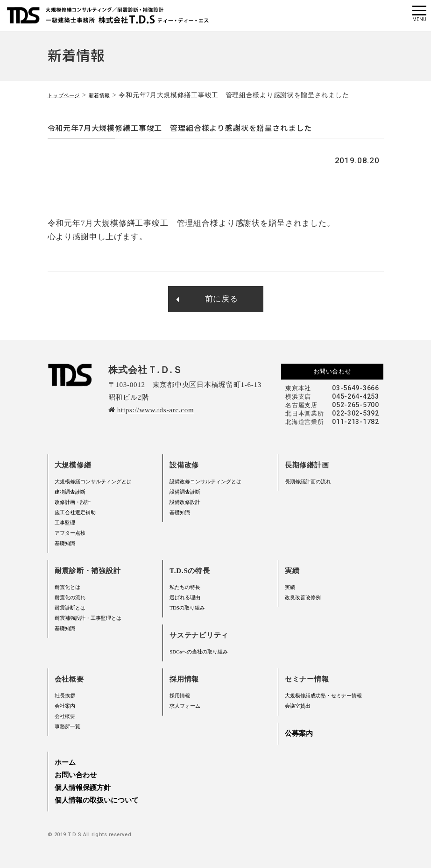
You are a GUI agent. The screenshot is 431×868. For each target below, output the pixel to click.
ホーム (65, 762)
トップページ (68, 95)
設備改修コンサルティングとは (205, 481)
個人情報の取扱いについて (97, 800)
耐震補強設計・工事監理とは (88, 618)
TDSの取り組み (187, 608)
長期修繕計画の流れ (308, 481)
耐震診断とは (70, 608)
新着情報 (111, 95)
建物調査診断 (70, 492)
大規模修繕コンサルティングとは (93, 481)
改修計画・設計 (73, 502)
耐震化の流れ (70, 597)
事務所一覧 (67, 726)
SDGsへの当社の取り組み (199, 652)
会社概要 (65, 716)
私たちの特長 (185, 587)
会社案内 (65, 706)
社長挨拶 (65, 696)
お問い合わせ (332, 371)
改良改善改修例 (303, 597)
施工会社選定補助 (75, 512)
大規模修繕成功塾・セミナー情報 (323, 696)
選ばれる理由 (185, 597)
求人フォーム (185, 706)
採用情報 (180, 696)
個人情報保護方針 (83, 788)
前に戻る (207, 299)
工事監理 (65, 523)
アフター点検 (70, 533)
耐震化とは (67, 587)
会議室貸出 (298, 706)
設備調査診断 (185, 492)
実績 (290, 587)
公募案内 (299, 733)
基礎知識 (65, 543)
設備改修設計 (185, 502)
